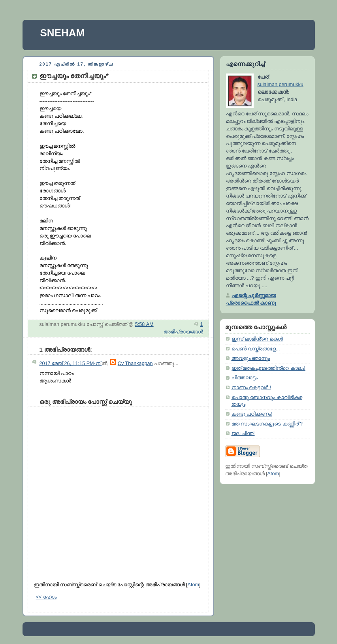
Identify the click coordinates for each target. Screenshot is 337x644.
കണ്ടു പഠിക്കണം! (252, 414)
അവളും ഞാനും (251, 358)
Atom (193, 585)
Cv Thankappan (135, 363)
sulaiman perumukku (281, 85)
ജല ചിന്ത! (243, 433)
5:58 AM (144, 324)
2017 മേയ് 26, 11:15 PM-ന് (71, 363)
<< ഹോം (46, 597)
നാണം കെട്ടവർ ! (251, 388)
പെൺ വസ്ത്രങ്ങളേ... (256, 349)
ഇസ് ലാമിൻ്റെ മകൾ (257, 339)
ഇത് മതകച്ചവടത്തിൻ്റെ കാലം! (269, 368)
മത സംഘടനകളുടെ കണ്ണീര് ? (267, 424)
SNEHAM (63, 33)
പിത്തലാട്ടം (245, 378)
